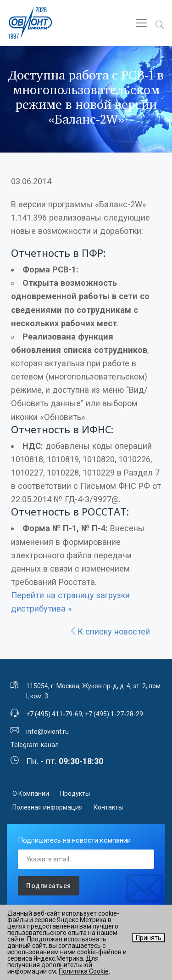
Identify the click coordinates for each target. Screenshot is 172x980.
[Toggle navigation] (141, 23)
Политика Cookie (84, 971)
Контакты (108, 807)
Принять (149, 938)
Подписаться (49, 886)
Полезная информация (47, 807)
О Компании (31, 793)
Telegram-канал (35, 745)
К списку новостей (110, 632)
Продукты (75, 793)
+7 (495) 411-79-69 (54, 714)
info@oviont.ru (47, 731)
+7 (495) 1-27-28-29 (114, 714)
